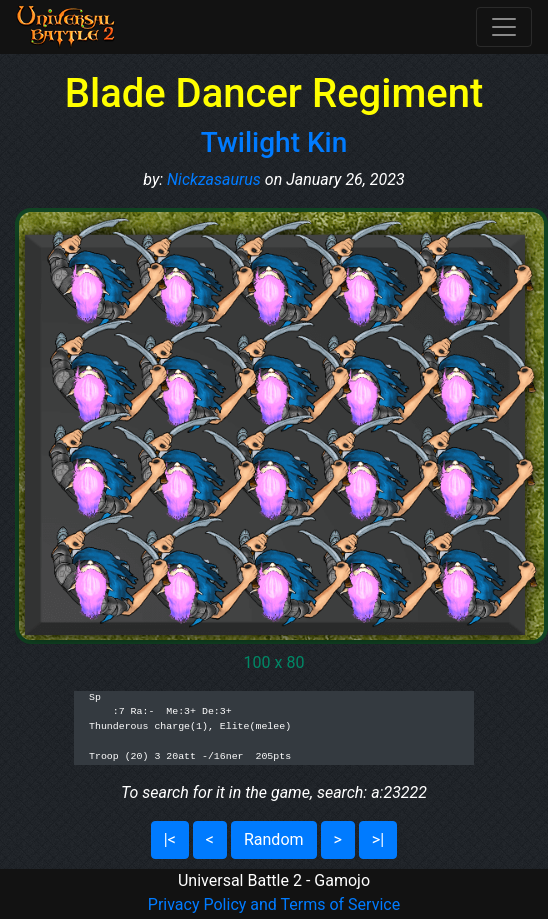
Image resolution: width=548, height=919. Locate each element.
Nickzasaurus (214, 179)
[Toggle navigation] (504, 27)
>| (378, 839)
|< (170, 839)
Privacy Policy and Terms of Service (274, 904)
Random (274, 839)
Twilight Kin (274, 142)
